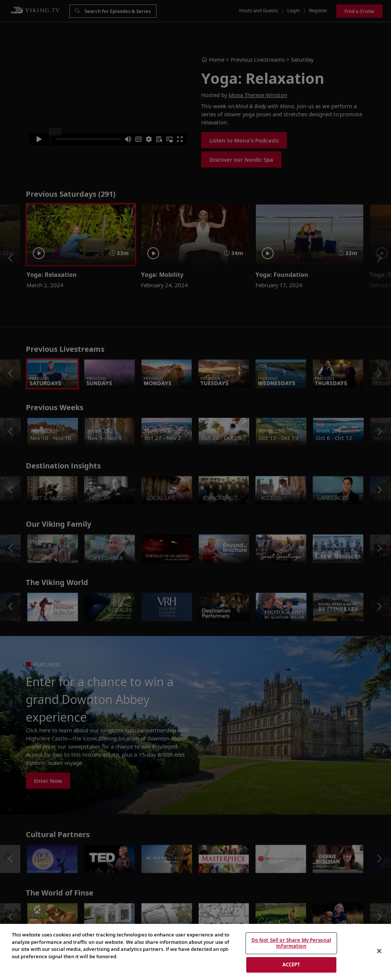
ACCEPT (291, 964)
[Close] (379, 951)
